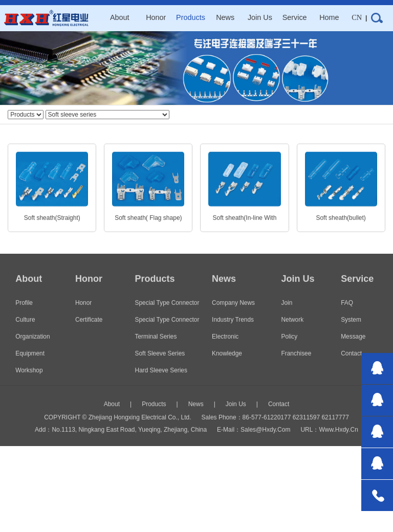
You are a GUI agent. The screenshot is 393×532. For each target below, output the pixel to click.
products (191, 17)
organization (32, 345)
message (353, 345)
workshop (29, 379)
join (287, 311)
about (120, 17)
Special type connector (167, 328)
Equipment (30, 362)
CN (357, 17)
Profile (24, 311)
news (225, 17)
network (293, 328)
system (351, 328)
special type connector (167, 311)
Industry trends (233, 328)
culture (25, 328)
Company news (233, 311)
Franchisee (297, 362)
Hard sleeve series (161, 379)
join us (260, 17)
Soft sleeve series (160, 362)
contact (351, 362)
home (329, 17)
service (295, 17)
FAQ (347, 311)
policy (290, 345)
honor (156, 17)
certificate (89, 328)
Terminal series (156, 345)
